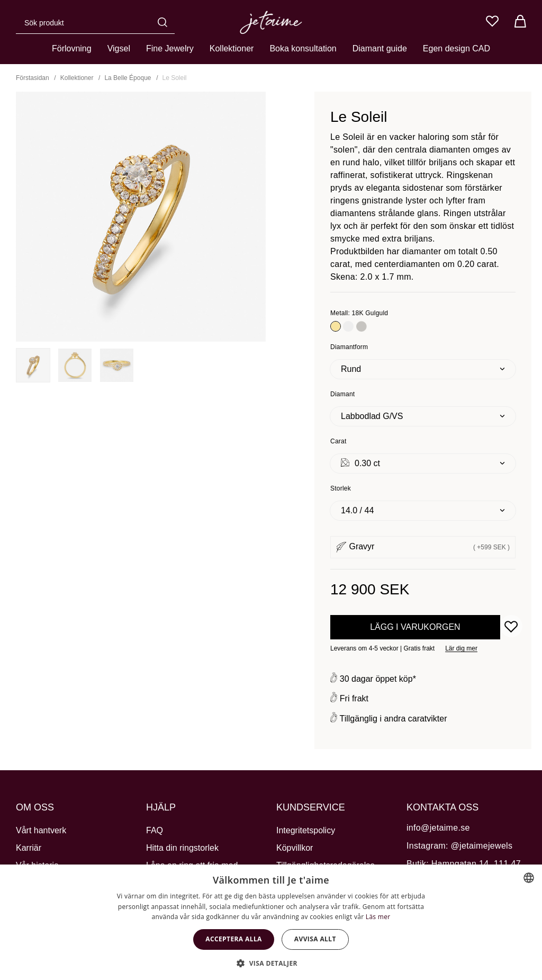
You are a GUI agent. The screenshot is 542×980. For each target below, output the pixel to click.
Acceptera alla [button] (234, 939)
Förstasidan (33, 78)
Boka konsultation (303, 49)
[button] (271, 963)
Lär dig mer (461, 648)
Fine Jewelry (170, 49)
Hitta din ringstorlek (182, 848)
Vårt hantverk (41, 830)
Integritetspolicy (306, 830)
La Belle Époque (128, 78)
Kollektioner (232, 49)
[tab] (33, 365)
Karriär (29, 848)
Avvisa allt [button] (315, 939)
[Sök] (165, 22)
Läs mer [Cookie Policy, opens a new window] (378, 917)
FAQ (155, 830)
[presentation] (33, 365)
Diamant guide (380, 49)
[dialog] (271, 922)
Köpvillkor (295, 848)
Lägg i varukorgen (415, 627)
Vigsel (119, 49)
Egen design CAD (457, 49)
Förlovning (72, 49)
